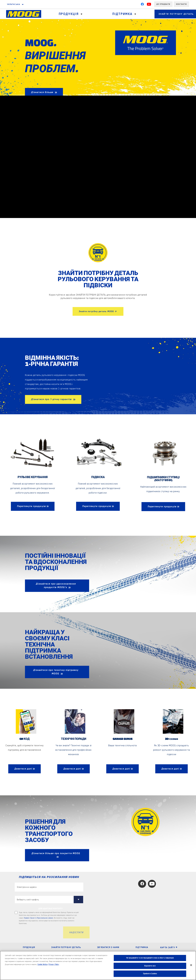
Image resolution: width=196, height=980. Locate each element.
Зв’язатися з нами (108, 947)
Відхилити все (150, 966)
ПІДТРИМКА (142, 947)
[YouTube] (149, 5)
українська (14, 4)
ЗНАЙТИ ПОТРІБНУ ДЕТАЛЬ (66, 947)
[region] (98, 965)
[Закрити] (191, 965)
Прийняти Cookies (150, 974)
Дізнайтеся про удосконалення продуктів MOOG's (56, 586)
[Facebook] (142, 5)
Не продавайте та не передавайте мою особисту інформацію (150, 958)
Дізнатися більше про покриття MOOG (56, 853)
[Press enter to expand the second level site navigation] (80, 14)
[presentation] (38, 933)
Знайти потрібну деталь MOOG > (98, 311)
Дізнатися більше (43, 92)
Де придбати (163, 4)
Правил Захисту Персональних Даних (39, 918)
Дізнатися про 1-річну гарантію (52, 399)
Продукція (67, 14)
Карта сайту (169, 948)
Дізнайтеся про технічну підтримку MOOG (56, 672)
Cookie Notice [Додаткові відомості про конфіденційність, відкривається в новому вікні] (43, 964)
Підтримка (118, 14)
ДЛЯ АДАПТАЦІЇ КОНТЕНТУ (51, 909)
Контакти (181, 4)
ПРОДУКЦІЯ (29, 947)
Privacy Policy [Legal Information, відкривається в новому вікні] (54, 964)
